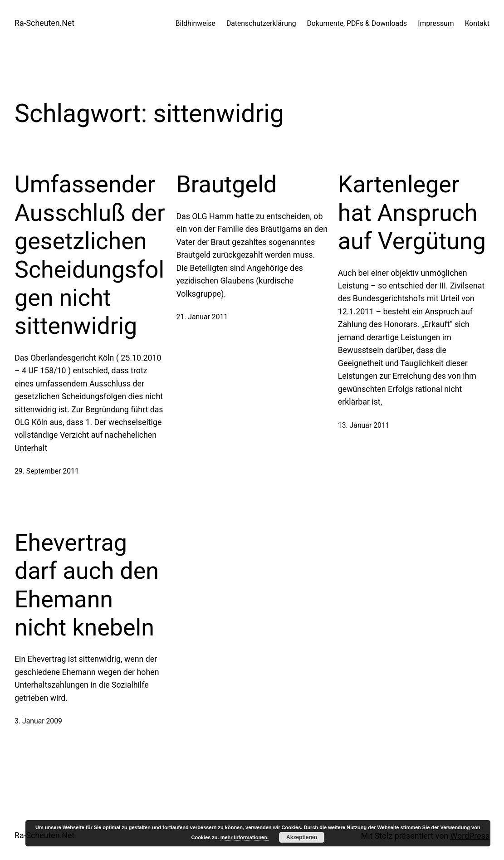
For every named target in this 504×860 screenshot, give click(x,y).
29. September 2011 (47, 471)
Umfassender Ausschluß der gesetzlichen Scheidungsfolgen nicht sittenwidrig (90, 255)
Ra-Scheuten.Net (44, 23)
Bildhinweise (196, 23)
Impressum (436, 23)
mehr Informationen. (245, 837)
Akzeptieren (302, 837)
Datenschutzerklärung (261, 23)
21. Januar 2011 (202, 317)
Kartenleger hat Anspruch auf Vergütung (412, 213)
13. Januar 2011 (364, 425)
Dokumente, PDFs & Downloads (357, 23)
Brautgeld (226, 184)
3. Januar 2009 (38, 721)
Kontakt (477, 23)
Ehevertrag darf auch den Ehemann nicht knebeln (87, 585)
